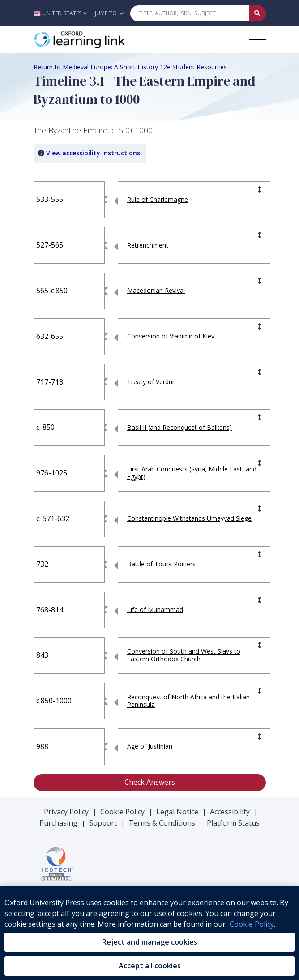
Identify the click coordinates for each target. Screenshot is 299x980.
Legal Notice (177, 812)
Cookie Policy (122, 812)
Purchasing (58, 823)
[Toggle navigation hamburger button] (258, 40)
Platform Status (233, 823)
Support (103, 823)
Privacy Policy (66, 812)
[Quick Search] (190, 13)
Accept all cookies (150, 966)
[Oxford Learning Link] (101, 40)
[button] (63, 13)
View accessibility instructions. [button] (94, 153)
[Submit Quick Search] (257, 13)
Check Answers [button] (150, 782)
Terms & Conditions (162, 823)
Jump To (109, 13)
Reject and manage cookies (150, 942)
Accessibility (230, 812)
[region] (149, 933)
